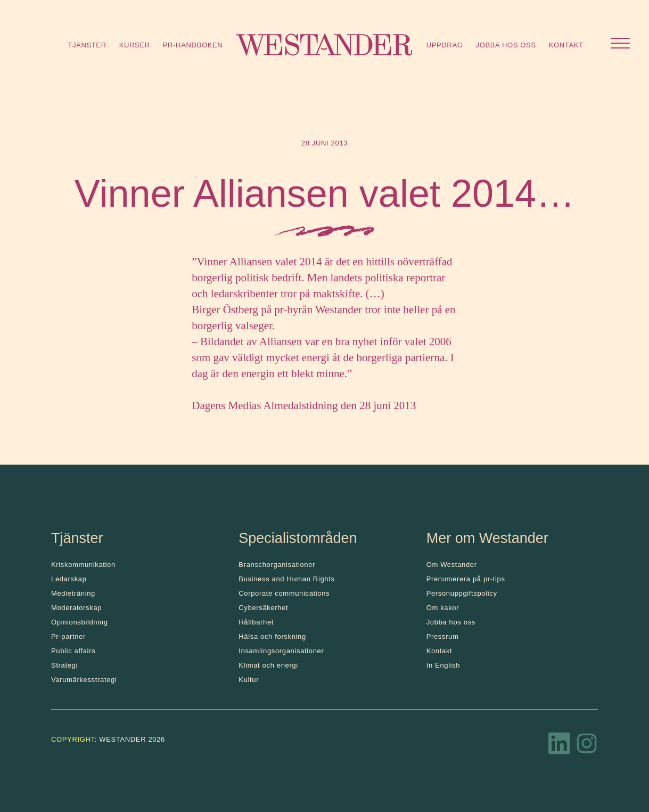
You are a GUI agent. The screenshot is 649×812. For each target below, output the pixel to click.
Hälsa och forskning (272, 636)
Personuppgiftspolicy (462, 593)
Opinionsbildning (80, 622)
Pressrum (443, 636)
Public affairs (73, 651)
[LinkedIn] (560, 746)
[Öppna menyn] (620, 44)
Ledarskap (69, 579)
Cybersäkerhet (263, 608)
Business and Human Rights (286, 579)
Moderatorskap (76, 608)
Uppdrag (445, 45)
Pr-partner (68, 636)
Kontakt (566, 45)
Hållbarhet (256, 622)
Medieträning (73, 593)
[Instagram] (587, 746)
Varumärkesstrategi (84, 680)
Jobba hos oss (506, 45)
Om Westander (452, 565)
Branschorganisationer (277, 565)
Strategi (64, 665)
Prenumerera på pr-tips (466, 579)
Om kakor (443, 608)
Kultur (249, 680)
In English (443, 665)
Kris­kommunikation (83, 565)
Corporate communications (284, 593)
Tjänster (87, 45)
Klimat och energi (268, 665)
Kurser (135, 45)
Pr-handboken (193, 45)
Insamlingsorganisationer (281, 651)
